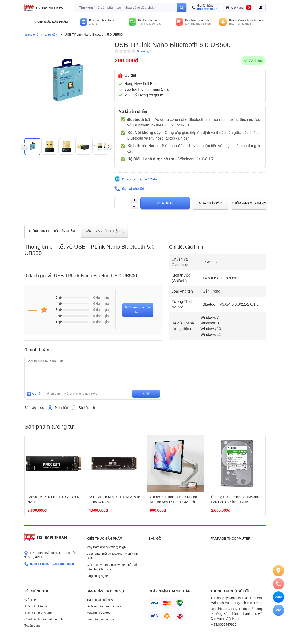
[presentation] (24, 147)
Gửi (146, 394)
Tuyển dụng (33, 626)
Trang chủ (31, 35)
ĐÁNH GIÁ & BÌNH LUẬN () (105, 231)
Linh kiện (51, 35)
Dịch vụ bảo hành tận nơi (104, 606)
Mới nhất (61, 408)
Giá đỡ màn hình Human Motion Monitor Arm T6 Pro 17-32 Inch (173, 499)
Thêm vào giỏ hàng (249, 203)
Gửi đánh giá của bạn (138, 310)
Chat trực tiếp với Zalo (139, 179)
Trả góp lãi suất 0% (100, 600)
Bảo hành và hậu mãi (101, 619)
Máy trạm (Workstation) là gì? (107, 547)
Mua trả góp (210, 203)
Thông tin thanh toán (38, 613)
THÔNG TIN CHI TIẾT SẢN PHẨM (52, 231)
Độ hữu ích (87, 408)
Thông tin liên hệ (36, 606)
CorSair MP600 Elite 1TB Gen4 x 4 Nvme (53, 499)
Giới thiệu (31, 600)
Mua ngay (165, 203)
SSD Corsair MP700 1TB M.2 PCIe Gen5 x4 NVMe (114, 499)
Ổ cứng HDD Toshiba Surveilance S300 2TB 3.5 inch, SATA (236, 499)
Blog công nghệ (97, 576)
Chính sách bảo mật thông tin (44, 619)
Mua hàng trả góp (99, 613)
